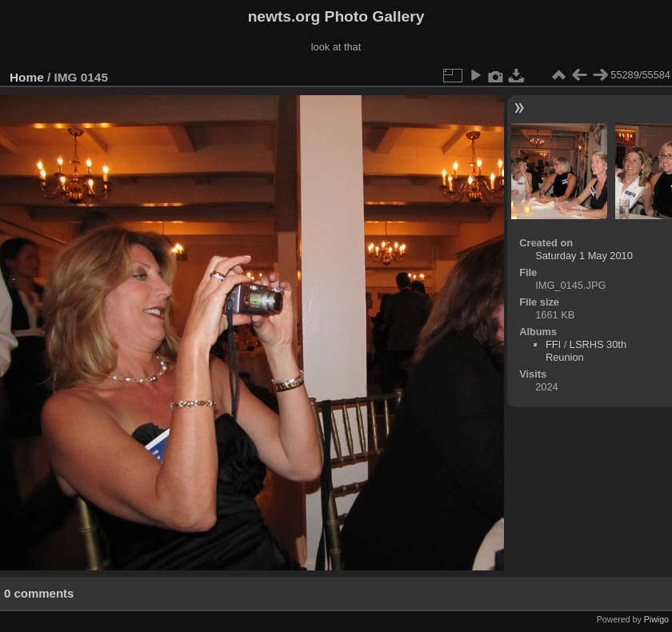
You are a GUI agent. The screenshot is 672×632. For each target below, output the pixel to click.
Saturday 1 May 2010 (584, 256)
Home (27, 77)
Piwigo (656, 619)
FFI (553, 344)
